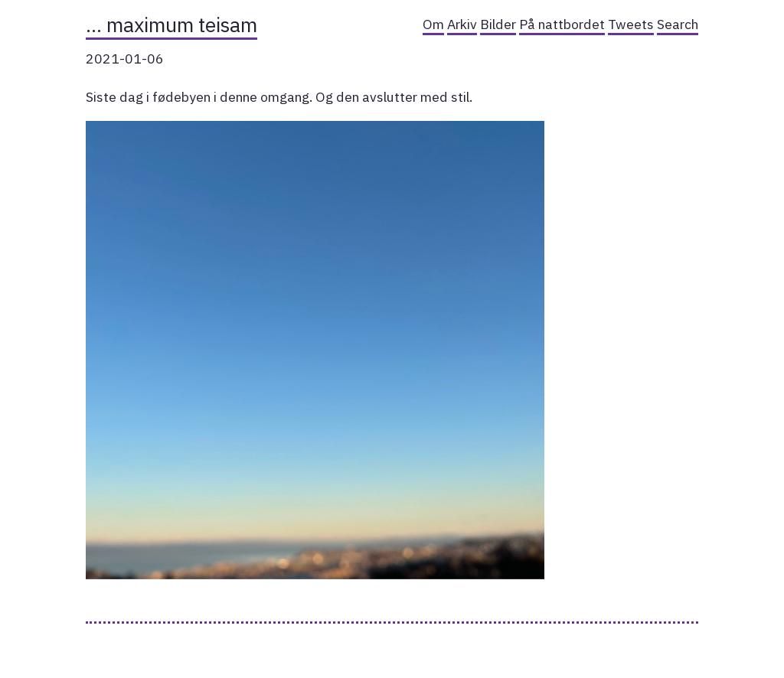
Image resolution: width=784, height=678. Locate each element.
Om (433, 24)
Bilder (498, 24)
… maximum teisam (171, 24)
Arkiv (462, 24)
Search (678, 24)
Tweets (631, 24)
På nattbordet (562, 24)
